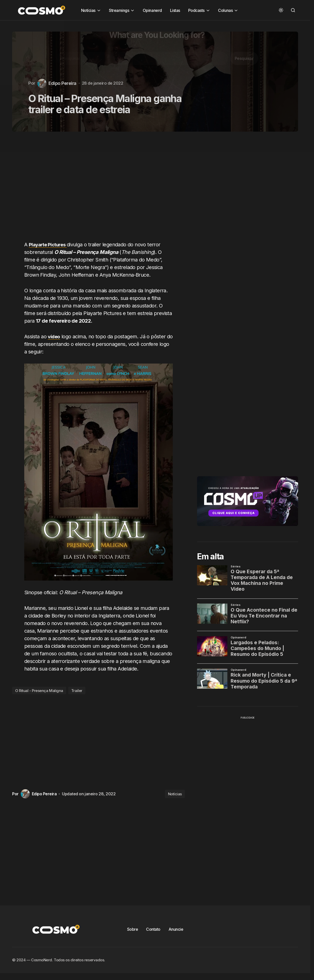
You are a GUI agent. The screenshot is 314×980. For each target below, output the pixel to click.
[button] (281, 10)
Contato (153, 929)
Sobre (133, 929)
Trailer (77, 691)
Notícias (175, 794)
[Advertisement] (100, 189)
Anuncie (176, 929)
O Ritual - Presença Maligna (39, 691)
